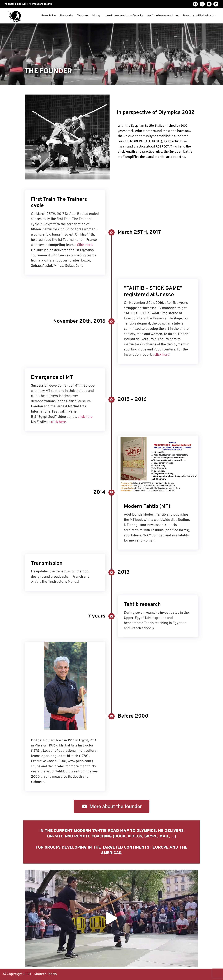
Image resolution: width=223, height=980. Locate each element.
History (97, 16)
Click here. (85, 245)
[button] (111, 918)
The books (83, 16)
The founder (66, 16)
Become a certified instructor (200, 16)
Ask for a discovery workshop (163, 16)
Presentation (48, 16)
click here (162, 355)
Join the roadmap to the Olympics (124, 16)
